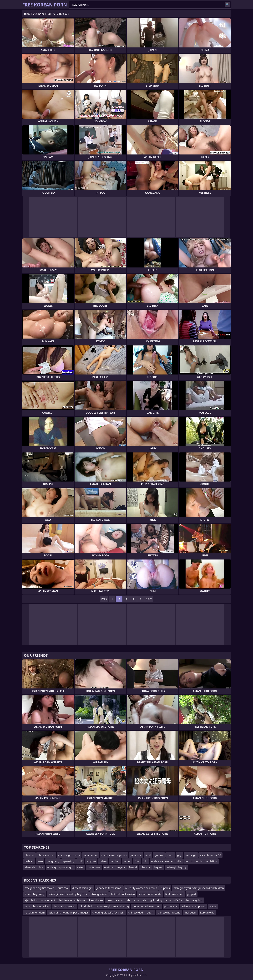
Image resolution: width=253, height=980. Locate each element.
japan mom (91, 855)
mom (170, 855)
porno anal (171, 906)
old (145, 861)
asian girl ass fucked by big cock (68, 894)
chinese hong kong (169, 913)
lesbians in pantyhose (72, 900)
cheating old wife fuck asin (109, 913)
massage (191, 855)
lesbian (29, 861)
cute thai (63, 888)
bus (41, 867)
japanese (136, 855)
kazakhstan (96, 900)
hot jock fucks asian (123, 894)
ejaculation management (40, 900)
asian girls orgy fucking (148, 900)
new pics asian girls (118, 900)
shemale (30, 867)
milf (80, 861)
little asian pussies (65, 906)
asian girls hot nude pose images (69, 913)
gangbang (53, 861)
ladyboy (91, 861)
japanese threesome (109, 888)
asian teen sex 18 (210, 855)
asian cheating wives (37, 906)
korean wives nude (150, 894)
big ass (158, 867)
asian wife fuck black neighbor (184, 900)
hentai (133, 867)
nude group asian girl (60, 867)
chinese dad (136, 913)
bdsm (103, 861)
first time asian (174, 894)
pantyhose (94, 867)
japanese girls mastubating (112, 906)
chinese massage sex (114, 855)
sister (80, 867)
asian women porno (193, 906)
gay (179, 855)
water (213, 906)
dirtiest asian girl (82, 888)
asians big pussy (35, 894)
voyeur (121, 867)
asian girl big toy (176, 867)
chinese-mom (46, 855)
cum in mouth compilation (201, 861)
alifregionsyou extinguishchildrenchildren (199, 888)
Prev (104, 599)
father (127, 861)
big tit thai (86, 906)
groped (192, 894)
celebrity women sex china (141, 888)
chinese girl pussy (69, 855)
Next (149, 599)
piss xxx (145, 867)
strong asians (99, 894)
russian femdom (35, 913)
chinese (29, 855)
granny (159, 855)
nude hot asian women (147, 906)
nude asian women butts (166, 861)
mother (115, 861)
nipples (165, 888)
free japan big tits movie (39, 888)
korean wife (207, 913)
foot (137, 861)
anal (148, 855)
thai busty (190, 913)
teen (40, 861)
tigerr (150, 913)
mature (109, 867)
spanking (68, 861)
